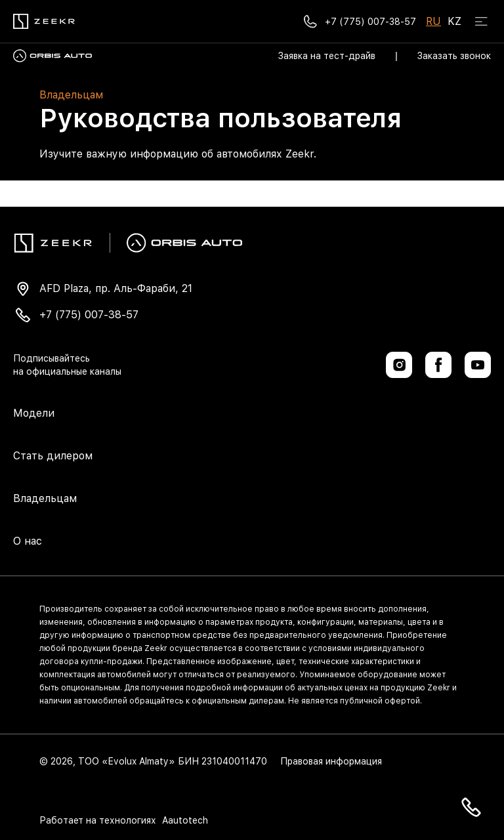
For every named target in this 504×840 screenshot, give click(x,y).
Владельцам (45, 498)
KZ (454, 21)
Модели (34, 413)
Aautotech (184, 820)
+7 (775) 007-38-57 (89, 315)
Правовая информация (331, 761)
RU (433, 21)
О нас (28, 541)
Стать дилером (53, 456)
